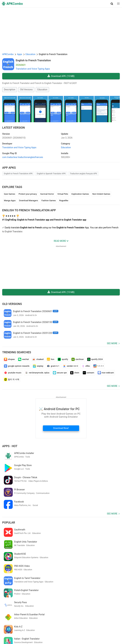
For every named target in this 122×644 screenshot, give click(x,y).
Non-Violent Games (101, 194)
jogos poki (57, 603)
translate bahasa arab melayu (37, 597)
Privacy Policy (61, 628)
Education (42, 90)
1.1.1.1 (99, 366)
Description (10, 90)
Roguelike (64, 200)
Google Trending (30, 633)
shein (75, 373)
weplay (38, 366)
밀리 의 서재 (12, 379)
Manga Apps (10, 200)
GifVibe (59, 633)
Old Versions (26, 90)
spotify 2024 (95, 359)
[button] (112, 4)
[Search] (117, 614)
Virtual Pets (63, 194)
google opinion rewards (17, 366)
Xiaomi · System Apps (75, 633)
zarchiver (78, 359)
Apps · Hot (10, 446)
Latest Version (14, 128)
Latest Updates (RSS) (13, 638)
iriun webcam (106, 373)
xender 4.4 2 (70, 366)
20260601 (14, 138)
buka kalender (60, 597)
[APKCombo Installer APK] (61, 577)
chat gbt (88, 597)
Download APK (61, 76)
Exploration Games (80, 194)
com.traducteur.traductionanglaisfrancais (23, 157)
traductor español (11, 603)
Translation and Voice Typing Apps (33, 69)
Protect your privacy (28, 194)
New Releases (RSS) (35, 638)
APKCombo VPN (12, 633)
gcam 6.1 (53, 366)
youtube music (13, 373)
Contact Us (93, 628)
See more (112, 343)
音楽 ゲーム (27, 603)
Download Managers (29, 200)
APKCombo (8, 54)
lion (51, 359)
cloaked (38, 359)
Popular (9, 498)
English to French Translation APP (29, 210)
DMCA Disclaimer (78, 628)
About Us (34, 628)
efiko (86, 366)
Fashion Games (49, 200)
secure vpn (60, 373)
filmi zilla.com (75, 597)
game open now (43, 603)
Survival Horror (47, 194)
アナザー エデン (101, 597)
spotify (63, 359)
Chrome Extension (110, 628)
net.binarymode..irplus (37, 373)
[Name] (58, 614)
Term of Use (46, 628)
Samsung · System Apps (100, 633)
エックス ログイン (12, 597)
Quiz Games (10, 194)
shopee (9, 359)
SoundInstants (47, 633)
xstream (88, 373)
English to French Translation (33, 60)
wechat (23, 359)
